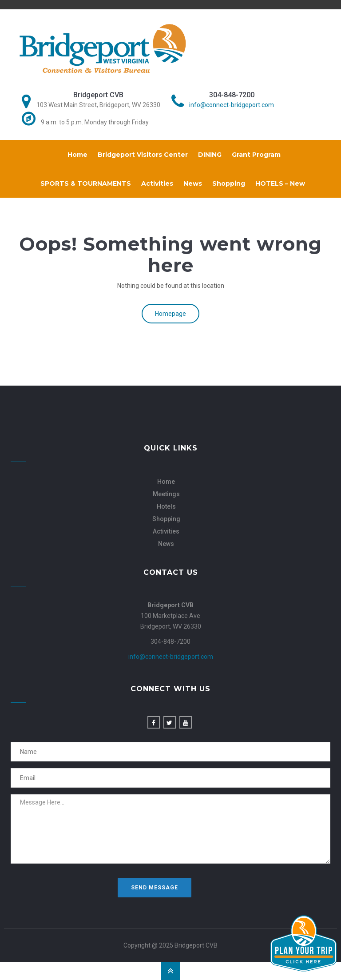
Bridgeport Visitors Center (143, 155)
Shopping (229, 183)
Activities (157, 183)
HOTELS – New (280, 183)
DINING (210, 155)
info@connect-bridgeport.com (232, 105)
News (193, 183)
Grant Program (256, 155)
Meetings (166, 494)
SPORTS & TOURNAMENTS (86, 183)
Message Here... (170, 829)
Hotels (166, 506)
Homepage (170, 314)
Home (77, 155)
